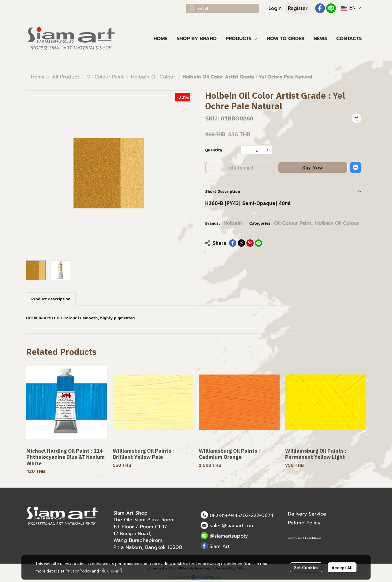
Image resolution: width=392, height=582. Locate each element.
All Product (66, 77)
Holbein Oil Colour (153, 77)
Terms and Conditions (305, 538)
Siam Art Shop (130, 513)
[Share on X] (241, 243)
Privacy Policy (78, 571)
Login (275, 8)
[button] (223, 8)
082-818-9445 (225, 515)
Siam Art (220, 546)
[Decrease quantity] (245, 150)
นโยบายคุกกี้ (111, 571)
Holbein (233, 223)
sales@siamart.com (232, 526)
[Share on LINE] (258, 243)
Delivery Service (307, 514)
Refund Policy (304, 523)
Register (298, 8)
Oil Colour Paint (105, 77)
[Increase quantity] (268, 150)
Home (38, 77)
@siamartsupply (229, 536)
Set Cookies (306, 567)
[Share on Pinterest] (250, 243)
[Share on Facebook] (233, 243)
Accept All (342, 567)
